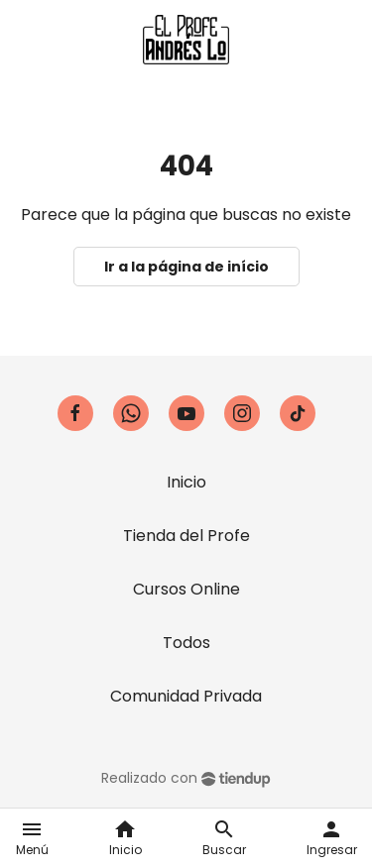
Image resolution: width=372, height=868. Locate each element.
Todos (186, 643)
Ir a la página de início (186, 267)
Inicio (186, 482)
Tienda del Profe (186, 536)
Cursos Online (186, 589)
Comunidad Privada (186, 696)
